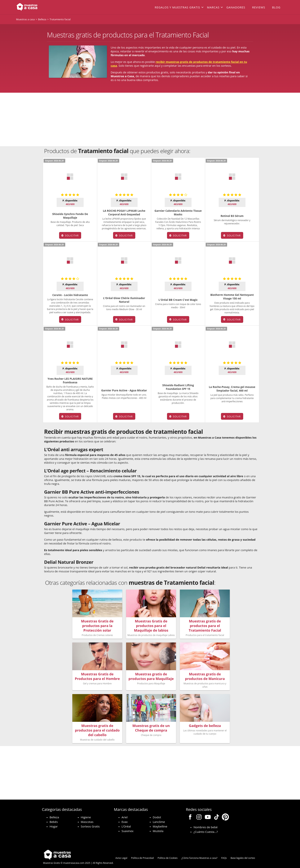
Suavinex (128, 826)
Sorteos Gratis (90, 821)
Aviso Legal (121, 853)
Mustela (158, 826)
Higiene (86, 812)
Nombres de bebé (205, 822)
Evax (125, 817)
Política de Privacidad (142, 853)
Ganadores (236, 7)
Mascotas (87, 817)
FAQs (224, 853)
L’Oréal (126, 821)
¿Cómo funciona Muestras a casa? (199, 853)
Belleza (54, 812)
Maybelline (160, 821)
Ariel (125, 812)
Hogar (54, 821)
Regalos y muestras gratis (177, 7)
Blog (276, 7)
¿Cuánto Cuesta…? (206, 827)
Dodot (157, 812)
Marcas (213, 7)
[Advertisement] (150, 119)
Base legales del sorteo (243, 853)
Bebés (54, 817)
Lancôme (159, 817)
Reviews (259, 7)
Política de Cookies (168, 853)
